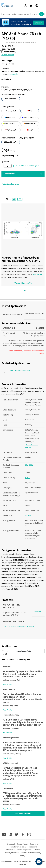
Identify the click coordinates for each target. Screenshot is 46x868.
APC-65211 (38, 274)
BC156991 (29, 465)
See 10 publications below (20, 371)
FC (20, 199)
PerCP (30, 130)
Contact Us (11, 844)
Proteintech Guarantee (10, 184)
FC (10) (4, 654)
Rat (17, 660)
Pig (29, 660)
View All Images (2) (23, 283)
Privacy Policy (22, 844)
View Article (7, 684)
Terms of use (35, 844)
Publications (9, 52)
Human (5, 660)
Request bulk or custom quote (28, 166)
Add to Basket (10, 174)
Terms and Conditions (18, 847)
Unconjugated (11, 111)
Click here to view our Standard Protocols (18, 627)
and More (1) (13, 74)
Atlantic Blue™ (11, 117)
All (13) (5, 650)
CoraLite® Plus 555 (11, 124)
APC (30, 111)
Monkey (23, 660)
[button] (39, 862)
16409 (27, 478)
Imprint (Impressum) (25, 850)
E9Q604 (28, 515)
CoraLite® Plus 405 (30, 117)
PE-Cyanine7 (11, 130)
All (14, 199)
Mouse (12, 660)
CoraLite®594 (30, 124)
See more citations (23, 814)
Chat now (39, 23)
